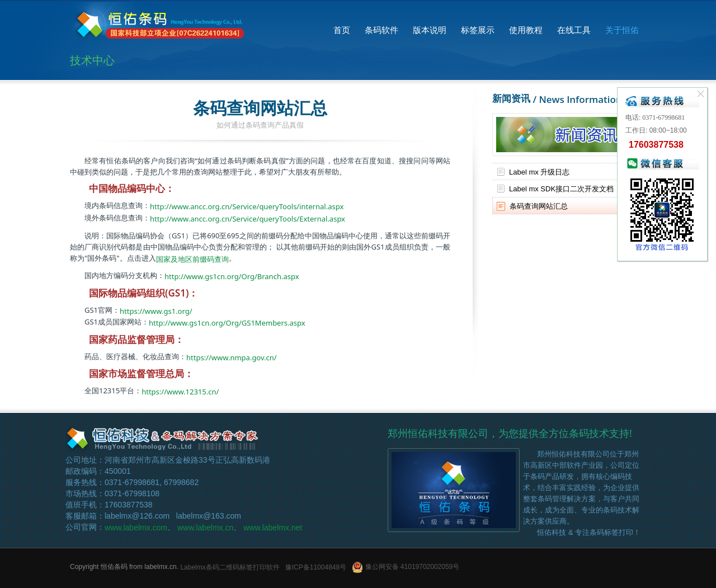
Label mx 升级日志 (539, 171)
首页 (342, 30)
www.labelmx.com (136, 528)
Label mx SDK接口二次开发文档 (561, 189)
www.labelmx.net (273, 528)
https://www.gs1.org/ (156, 311)
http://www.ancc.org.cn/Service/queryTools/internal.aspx (247, 206)
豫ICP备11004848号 (316, 567)
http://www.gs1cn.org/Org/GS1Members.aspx (227, 323)
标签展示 (478, 30)
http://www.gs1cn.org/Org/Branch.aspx (232, 276)
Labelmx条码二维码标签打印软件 (230, 567)
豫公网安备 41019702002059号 (406, 567)
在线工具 (574, 30)
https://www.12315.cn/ (180, 392)
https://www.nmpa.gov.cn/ (232, 357)
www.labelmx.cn (205, 528)
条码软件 (381, 30)
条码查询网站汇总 (539, 206)
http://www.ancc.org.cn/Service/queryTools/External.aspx (248, 219)
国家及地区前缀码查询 (192, 258)
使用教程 (526, 30)
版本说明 (430, 30)
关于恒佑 (622, 30)
